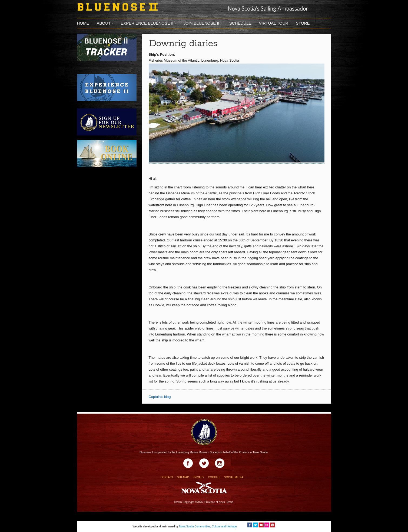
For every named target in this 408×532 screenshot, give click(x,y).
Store (303, 23)
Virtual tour (273, 23)
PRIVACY (198, 477)
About (104, 23)
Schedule (240, 23)
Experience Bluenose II (147, 23)
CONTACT (167, 477)
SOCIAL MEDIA (234, 477)
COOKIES (214, 477)
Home (83, 23)
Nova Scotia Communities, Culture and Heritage (208, 526)
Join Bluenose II (201, 23)
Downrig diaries (183, 44)
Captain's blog (160, 397)
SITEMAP (183, 477)
